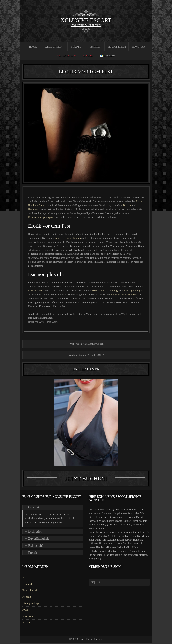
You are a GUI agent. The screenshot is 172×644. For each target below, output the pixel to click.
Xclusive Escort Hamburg (125, 295)
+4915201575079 (66, 56)
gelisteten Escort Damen (68, 238)
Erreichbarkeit (30, 592)
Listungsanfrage (31, 605)
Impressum (28, 617)
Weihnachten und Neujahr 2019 (86, 355)
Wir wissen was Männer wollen (86, 344)
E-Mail (88, 56)
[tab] (53, 508)
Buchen (96, 47)
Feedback (27, 585)
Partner (26, 624)
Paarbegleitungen (133, 290)
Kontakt (27, 598)
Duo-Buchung (36, 290)
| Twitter (97, 583)
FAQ (25, 579)
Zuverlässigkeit (39, 540)
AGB (25, 611)
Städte (77, 47)
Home (33, 47)
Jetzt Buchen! (86, 480)
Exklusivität (36, 547)
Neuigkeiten (117, 47)
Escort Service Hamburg (105, 290)
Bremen (127, 205)
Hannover (33, 209)
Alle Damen (55, 47)
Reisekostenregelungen (40, 217)
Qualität (34, 508)
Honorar (138, 47)
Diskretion (35, 533)
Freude (33, 554)
